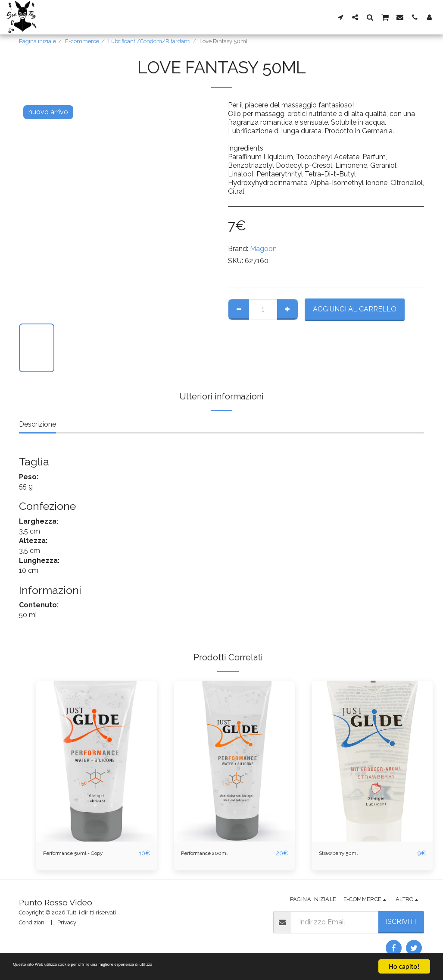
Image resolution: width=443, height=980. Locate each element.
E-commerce (82, 41)
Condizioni (32, 923)
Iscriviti (401, 922)
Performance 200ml (213, 853)
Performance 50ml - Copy (85, 853)
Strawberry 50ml (345, 853)
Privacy (67, 923)
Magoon (263, 249)
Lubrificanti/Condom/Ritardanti (149, 41)
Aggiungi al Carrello (355, 309)
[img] (97, 761)
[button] (340, 17)
